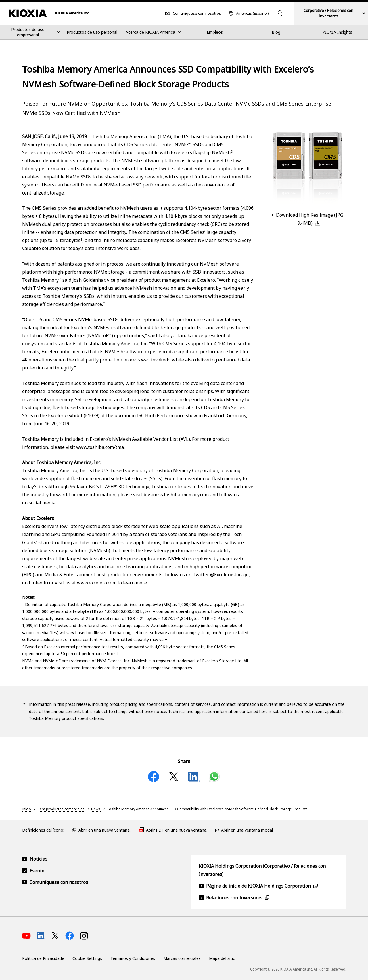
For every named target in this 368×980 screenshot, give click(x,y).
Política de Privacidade (43, 958)
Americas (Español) (252, 13)
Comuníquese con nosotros (197, 13)
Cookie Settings (87, 958)
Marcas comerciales (182, 958)
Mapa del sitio (222, 958)
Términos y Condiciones (133, 958)
